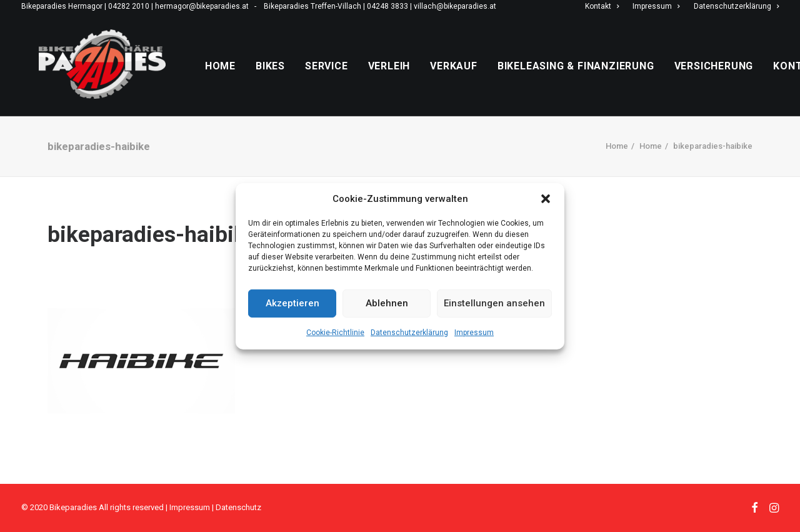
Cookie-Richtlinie (335, 332)
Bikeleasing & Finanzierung (603, 78)
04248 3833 (387, 6)
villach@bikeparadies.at (455, 6)
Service (353, 78)
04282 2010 (129, 6)
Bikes (297, 78)
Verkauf (481, 78)
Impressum (474, 332)
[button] (546, 198)
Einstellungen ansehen (494, 303)
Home (247, 78)
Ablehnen (387, 303)
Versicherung (741, 78)
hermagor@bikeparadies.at (202, 6)
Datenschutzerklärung (409, 332)
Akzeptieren (292, 303)
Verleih (416, 78)
